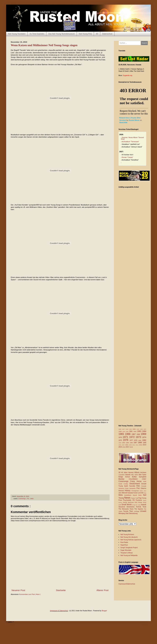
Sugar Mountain (126, 550)
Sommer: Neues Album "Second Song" (132, 138)
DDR (145, 481)
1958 (120, 431)
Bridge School (125, 477)
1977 (132, 440)
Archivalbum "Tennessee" (130, 142)
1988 (140, 443)
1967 (134, 434)
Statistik (144, 505)
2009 (131, 445)
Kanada (131, 493)
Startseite (61, 590)
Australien (122, 475)
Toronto (126, 511)
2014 (145, 445)
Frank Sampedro (131, 488)
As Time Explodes (37, 34)
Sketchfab (123, 122)
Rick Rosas (139, 502)
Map (145, 493)
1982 (144, 440)
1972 (132, 437)
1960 (127, 432)
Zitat (127, 513)
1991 (120, 445)
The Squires (139, 509)
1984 (124, 443)
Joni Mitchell (123, 493)
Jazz (145, 491)
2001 (127, 445)
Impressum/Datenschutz (127, 584)
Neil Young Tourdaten (17, 34)
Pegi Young (142, 498)
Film (139, 486)
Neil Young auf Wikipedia (129, 555)
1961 (131, 431)
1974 (144, 437)
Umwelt (143, 511)
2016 (124, 447)
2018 (131, 447)
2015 (120, 447)
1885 (120, 429)
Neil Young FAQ (85, 34)
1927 (124, 429)
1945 (127, 429)
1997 (124, 445)
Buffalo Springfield (139, 477)
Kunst (136, 493)
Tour (132, 511)
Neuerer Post (18, 590)
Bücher (124, 479)
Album (137, 472)
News (128, 498)
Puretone (139, 500)
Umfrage (137, 511)
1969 (143, 434)
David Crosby (124, 484)
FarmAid (133, 486)
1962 (135, 431)
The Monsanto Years (126, 509)
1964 (144, 431)
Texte (144, 507)
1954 (134, 429)
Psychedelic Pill (129, 500)
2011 (134, 445)
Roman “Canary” (127, 157)
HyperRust (124, 545)
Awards (128, 475)
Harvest (122, 491)
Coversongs (22, 499)
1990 (145, 443)
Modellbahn (129, 495)
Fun (28, 499)
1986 (132, 443)
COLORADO (135, 479)
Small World (127, 505)
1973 (139, 437)
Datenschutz (107, 34)
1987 (136, 443)
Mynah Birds (138, 495)
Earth (127, 486)
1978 (136, 440)
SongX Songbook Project (129, 548)
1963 (140, 431)
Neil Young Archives (127, 535)
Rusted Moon (134, 120)
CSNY (144, 479)
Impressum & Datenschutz (59, 611)
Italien (142, 491)
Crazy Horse (137, 481)
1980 (140, 440)
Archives (143, 472)
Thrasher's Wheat (127, 553)
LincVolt (141, 493)
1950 (131, 429)
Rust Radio (124, 542)
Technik (139, 507)
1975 (121, 440)
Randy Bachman (129, 502)
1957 (145, 429)
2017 (128, 447)
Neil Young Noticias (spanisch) (131, 540)
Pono (121, 500)
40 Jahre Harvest (128, 472)
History (128, 491)
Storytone (123, 507)
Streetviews (131, 507)
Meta (32, 499)
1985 (128, 443)
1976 (126, 440)
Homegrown (135, 491)
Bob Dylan (143, 475)
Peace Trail (135, 498)
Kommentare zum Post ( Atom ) (30, 594)
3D (97, 34)
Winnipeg (122, 513)
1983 (120, 443)
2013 (141, 445)
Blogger (104, 611)
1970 (121, 437)
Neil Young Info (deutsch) (129, 537)
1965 (122, 434)
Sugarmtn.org (128, 75)
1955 (138, 429)
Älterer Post (103, 590)
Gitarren (143, 488)
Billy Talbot (135, 475)
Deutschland (135, 484)
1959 (124, 432)
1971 (126, 437)
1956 (142, 429)
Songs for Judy (136, 505)
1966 (128, 434)
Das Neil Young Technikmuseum (62, 34)
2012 (137, 445)
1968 (139, 434)
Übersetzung (133, 513)
